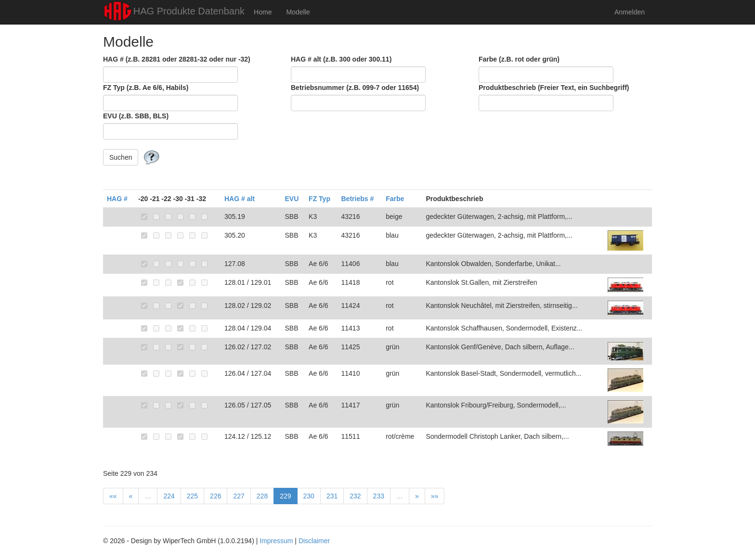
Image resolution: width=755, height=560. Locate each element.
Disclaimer (314, 541)
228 (262, 496)
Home (263, 12)
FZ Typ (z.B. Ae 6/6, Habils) (146, 88)
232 (355, 496)
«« (113, 496)
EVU (292, 199)
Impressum (276, 541)
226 (215, 496)
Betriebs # (357, 199)
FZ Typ (319, 199)
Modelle (298, 12)
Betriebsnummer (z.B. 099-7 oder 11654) (355, 88)
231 (332, 496)
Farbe (395, 199)
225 (192, 496)
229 (285, 496)
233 (379, 496)
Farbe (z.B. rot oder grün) (519, 59)
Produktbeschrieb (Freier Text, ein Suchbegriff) (554, 88)
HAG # (117, 199)
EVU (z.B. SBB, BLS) (136, 116)
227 (239, 496)
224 (169, 496)
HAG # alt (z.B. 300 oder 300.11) (341, 59)
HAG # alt (240, 199)
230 (309, 496)
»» (435, 496)
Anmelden (630, 12)
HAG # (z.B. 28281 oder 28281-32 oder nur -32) (177, 59)
